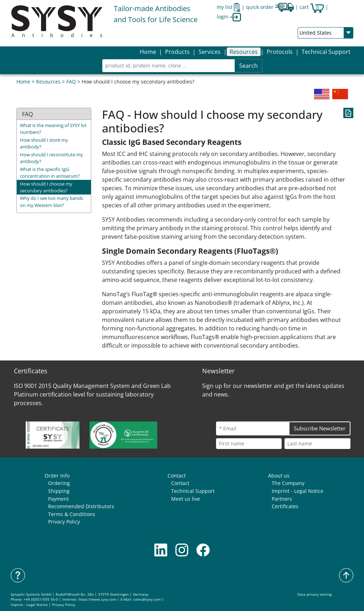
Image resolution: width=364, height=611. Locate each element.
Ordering (59, 483)
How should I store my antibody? (44, 143)
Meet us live (186, 499)
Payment (58, 499)
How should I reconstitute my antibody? (52, 158)
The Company (288, 483)
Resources (48, 82)
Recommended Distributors (81, 506)
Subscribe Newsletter (320, 428)
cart (312, 7)
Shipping (59, 491)
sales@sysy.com (147, 599)
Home (148, 52)
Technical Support (326, 52)
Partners (282, 499)
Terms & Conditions (72, 514)
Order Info (57, 476)
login (229, 17)
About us (279, 476)
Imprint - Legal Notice (298, 491)
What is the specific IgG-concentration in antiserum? (50, 173)
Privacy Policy (64, 522)
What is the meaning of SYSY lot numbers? (53, 129)
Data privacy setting (314, 594)
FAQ (71, 82)
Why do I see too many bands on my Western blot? (52, 201)
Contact (177, 476)
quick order (270, 7)
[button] (177, 52)
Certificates (285, 506)
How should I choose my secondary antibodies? (46, 187)
